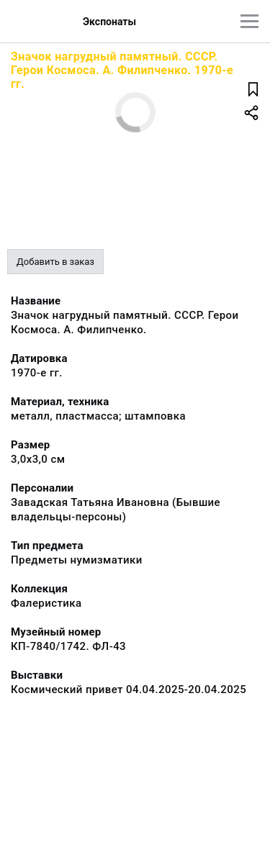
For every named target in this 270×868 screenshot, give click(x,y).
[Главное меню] (249, 21)
